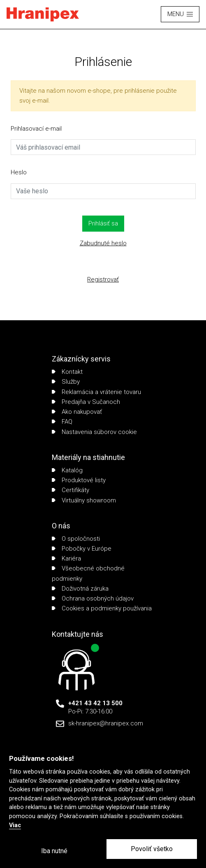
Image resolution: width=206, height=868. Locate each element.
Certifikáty (71, 490)
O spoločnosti (76, 539)
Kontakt (67, 372)
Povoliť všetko (152, 849)
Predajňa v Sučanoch (86, 402)
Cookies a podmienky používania (102, 608)
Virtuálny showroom (84, 500)
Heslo (19, 172)
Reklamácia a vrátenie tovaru (96, 392)
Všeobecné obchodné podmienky (88, 573)
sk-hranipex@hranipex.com (106, 723)
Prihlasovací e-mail (36, 129)
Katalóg (67, 470)
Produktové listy (79, 480)
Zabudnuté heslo (103, 243)
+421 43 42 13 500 (95, 703)
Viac (15, 825)
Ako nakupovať (77, 412)
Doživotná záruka (80, 589)
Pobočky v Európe (82, 549)
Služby (66, 382)
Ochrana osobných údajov (93, 598)
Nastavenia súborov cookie (94, 432)
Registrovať (103, 279)
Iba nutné (54, 851)
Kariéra (66, 558)
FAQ (62, 422)
